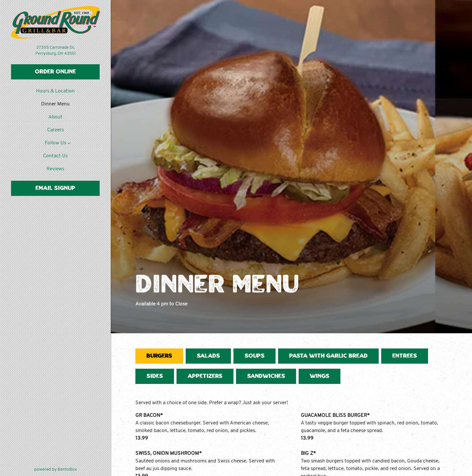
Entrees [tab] (405, 356)
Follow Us (56, 143)
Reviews (55, 169)
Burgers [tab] (159, 356)
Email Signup (55, 188)
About (55, 117)
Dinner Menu (55, 104)
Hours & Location (55, 91)
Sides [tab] (155, 376)
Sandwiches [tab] (266, 376)
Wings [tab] (320, 376)
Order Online (55, 72)
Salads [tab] (208, 356)
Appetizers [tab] (205, 376)
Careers (56, 130)
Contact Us (55, 156)
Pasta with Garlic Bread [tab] (328, 356)
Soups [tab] (255, 356)
